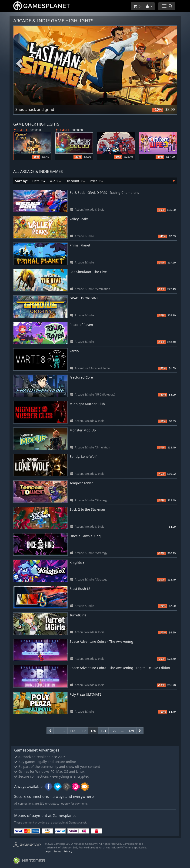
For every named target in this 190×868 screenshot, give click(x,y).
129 (131, 731)
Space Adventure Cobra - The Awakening (101, 641)
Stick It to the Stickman (87, 509)
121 (103, 731)
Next (171, 64)
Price (97, 181)
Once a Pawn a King (85, 536)
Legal (48, 851)
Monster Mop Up (83, 430)
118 (73, 731)
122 (114, 731)
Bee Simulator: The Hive (88, 272)
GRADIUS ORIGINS (84, 298)
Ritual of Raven (81, 325)
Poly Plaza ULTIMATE (85, 694)
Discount (75, 181)
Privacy (68, 851)
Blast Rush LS (80, 589)
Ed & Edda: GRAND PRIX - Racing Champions (104, 193)
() (137, 6)
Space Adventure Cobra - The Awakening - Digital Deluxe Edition (120, 668)
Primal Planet (80, 245)
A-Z (55, 181)
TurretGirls (78, 615)
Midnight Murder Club (87, 404)
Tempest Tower (81, 483)
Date (39, 181)
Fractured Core (81, 377)
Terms (57, 851)
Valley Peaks (79, 219)
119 (83, 731)
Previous (19, 64)
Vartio (74, 351)
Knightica (77, 562)
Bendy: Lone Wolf (83, 456)
